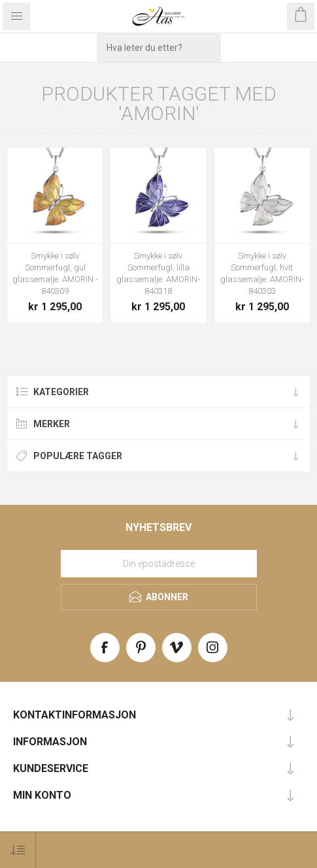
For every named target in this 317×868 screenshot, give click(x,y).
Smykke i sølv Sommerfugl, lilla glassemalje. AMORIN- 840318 (158, 273)
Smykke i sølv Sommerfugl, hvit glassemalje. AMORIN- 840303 (262, 273)
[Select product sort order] (18, 850)
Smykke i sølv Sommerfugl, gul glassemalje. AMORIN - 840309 (55, 273)
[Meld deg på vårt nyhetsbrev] (159, 564)
